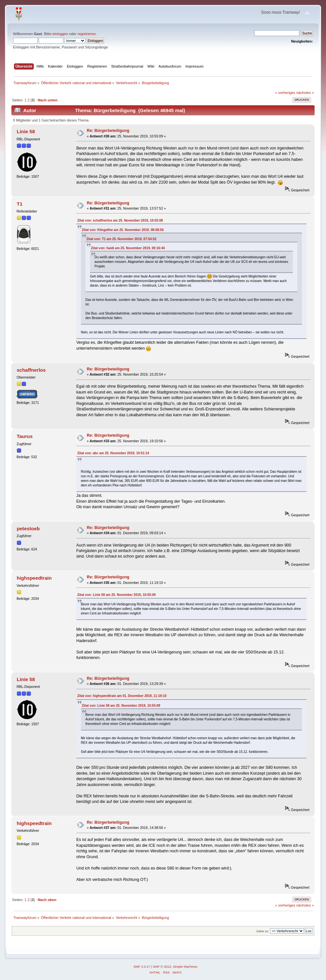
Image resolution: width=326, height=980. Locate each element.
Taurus (25, 436)
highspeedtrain (34, 578)
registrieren (86, 34)
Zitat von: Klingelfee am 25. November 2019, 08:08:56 (123, 230)
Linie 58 (26, 131)
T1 (20, 204)
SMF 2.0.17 (142, 967)
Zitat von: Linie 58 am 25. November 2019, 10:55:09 (117, 595)
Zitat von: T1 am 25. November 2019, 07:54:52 (122, 239)
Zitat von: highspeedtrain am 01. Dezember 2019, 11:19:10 (122, 696)
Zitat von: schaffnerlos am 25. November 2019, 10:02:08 (120, 220)
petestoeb (28, 529)
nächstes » (305, 93)
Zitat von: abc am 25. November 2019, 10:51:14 (113, 453)
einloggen (60, 34)
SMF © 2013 (162, 967)
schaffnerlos (31, 370)
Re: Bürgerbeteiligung (108, 131)
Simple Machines (185, 967)
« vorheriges (285, 93)
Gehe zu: (263, 931)
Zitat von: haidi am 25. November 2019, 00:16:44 (128, 248)
